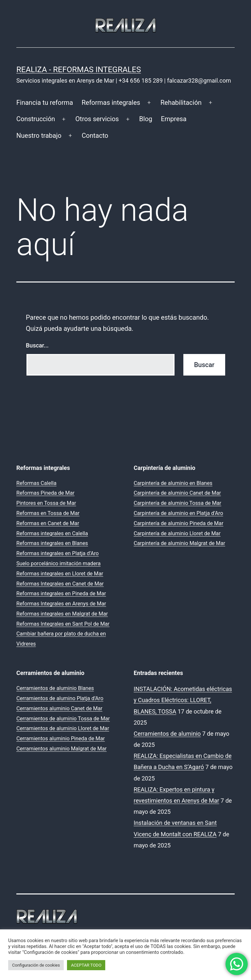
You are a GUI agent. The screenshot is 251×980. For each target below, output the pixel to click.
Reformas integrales (111, 103)
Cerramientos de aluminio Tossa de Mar (63, 719)
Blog (146, 119)
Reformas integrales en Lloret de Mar (60, 574)
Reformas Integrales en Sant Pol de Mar (63, 624)
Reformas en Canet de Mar (48, 523)
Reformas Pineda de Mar (45, 493)
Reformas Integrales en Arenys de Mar (61, 604)
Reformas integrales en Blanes (52, 543)
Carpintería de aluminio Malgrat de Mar (179, 543)
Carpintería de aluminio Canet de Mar (177, 493)
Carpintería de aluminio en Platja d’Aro (178, 513)
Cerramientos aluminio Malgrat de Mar (61, 749)
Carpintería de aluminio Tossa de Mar (177, 503)
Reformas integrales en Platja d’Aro (58, 553)
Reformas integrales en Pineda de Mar (61, 594)
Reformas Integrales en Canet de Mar (60, 584)
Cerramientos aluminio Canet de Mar (59, 708)
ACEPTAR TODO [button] (86, 965)
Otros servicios (97, 119)
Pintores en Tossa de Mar (46, 503)
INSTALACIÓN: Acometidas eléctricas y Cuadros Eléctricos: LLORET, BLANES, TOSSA (183, 700)
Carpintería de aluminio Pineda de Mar (178, 523)
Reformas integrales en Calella (52, 533)
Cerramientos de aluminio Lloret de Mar (63, 728)
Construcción (36, 119)
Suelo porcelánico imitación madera (59, 563)
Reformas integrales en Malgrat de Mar (62, 614)
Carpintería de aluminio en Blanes (173, 483)
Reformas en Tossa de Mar (48, 513)
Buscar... (37, 345)
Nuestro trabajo (39, 136)
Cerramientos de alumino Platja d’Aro (60, 698)
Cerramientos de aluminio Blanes (55, 688)
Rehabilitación (181, 103)
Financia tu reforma (45, 103)
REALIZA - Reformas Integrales (79, 70)
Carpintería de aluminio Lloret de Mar (177, 533)
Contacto (95, 136)
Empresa (174, 119)
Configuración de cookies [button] (36, 965)
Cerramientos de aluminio (167, 734)
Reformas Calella (36, 483)
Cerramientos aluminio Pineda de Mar (61, 739)
